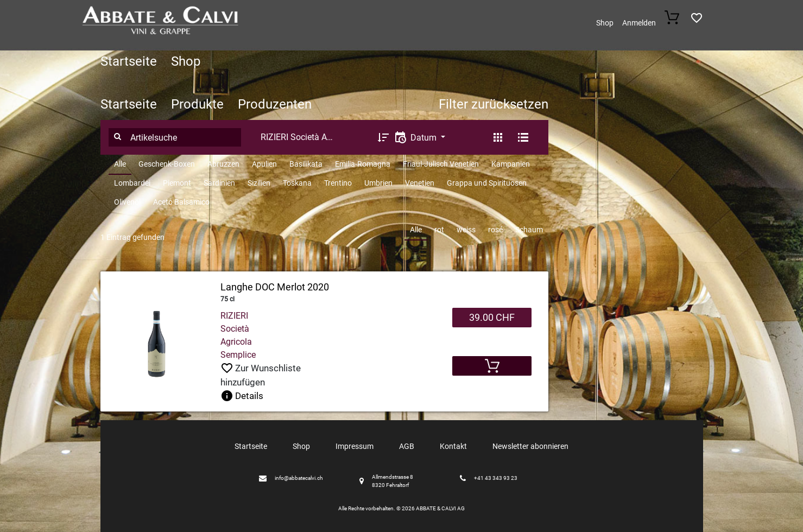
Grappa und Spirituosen (487, 183)
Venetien (420, 183)
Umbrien (378, 183)
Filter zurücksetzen (494, 104)
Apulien (264, 164)
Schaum (529, 230)
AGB (407, 446)
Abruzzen (223, 164)
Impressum (355, 446)
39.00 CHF (492, 317)
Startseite (129, 61)
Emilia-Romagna (363, 164)
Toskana (297, 183)
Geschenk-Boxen (167, 164)
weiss (466, 230)
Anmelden (639, 23)
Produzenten (275, 104)
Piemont (177, 183)
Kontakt (453, 446)
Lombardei (132, 183)
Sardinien (219, 183)
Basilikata (306, 164)
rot (439, 230)
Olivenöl (127, 202)
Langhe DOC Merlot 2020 (275, 287)
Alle (120, 164)
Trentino (338, 183)
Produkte (197, 104)
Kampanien (511, 164)
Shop (605, 23)
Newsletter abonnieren (530, 446)
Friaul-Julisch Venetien (441, 164)
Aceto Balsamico (181, 202)
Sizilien (259, 183)
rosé (495, 230)
